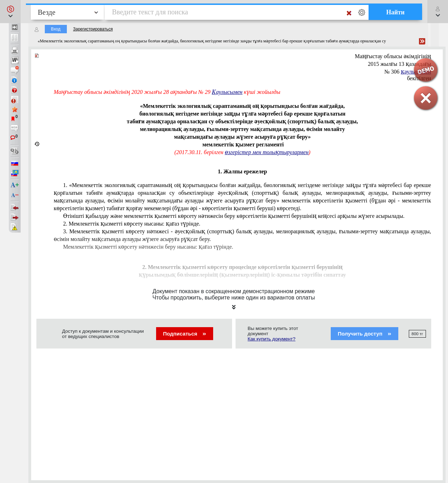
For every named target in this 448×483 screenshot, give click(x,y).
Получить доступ (365, 334)
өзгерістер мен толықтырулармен (267, 152)
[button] (10, 12)
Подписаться (185, 334)
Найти (395, 12)
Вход (56, 29)
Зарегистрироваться (93, 29)
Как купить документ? (272, 339)
